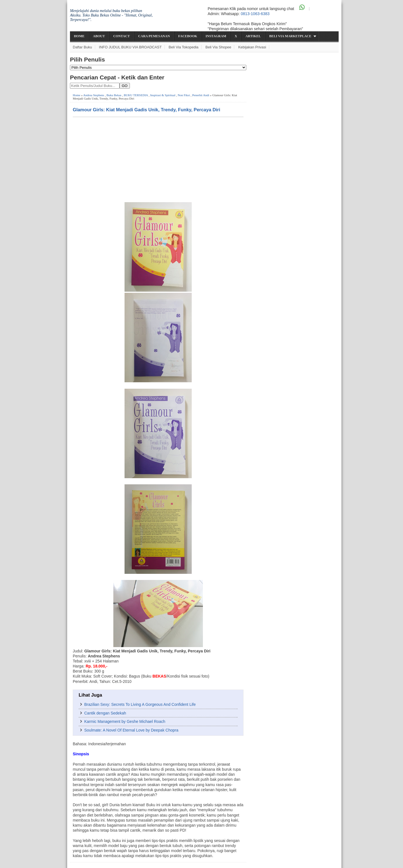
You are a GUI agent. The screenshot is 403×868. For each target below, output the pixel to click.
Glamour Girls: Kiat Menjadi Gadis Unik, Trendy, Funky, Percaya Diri (147, 110)
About (99, 36)
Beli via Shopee (218, 47)
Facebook (188, 36)
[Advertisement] (158, 159)
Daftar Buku (82, 47)
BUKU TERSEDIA (136, 95)
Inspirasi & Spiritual (163, 95)
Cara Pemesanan (154, 36)
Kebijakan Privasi (252, 47)
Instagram (216, 36)
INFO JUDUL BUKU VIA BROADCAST (130, 47)
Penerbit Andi (201, 95)
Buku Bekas (114, 95)
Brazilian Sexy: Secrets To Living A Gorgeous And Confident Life (140, 704)
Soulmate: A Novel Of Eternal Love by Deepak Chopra (131, 730)
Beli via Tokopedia (184, 47)
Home (79, 36)
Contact (122, 36)
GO (125, 86)
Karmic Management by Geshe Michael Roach (125, 721)
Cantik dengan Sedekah (105, 713)
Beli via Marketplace (290, 36)
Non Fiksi (184, 95)
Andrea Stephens (94, 95)
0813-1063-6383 (255, 14)
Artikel (253, 36)
